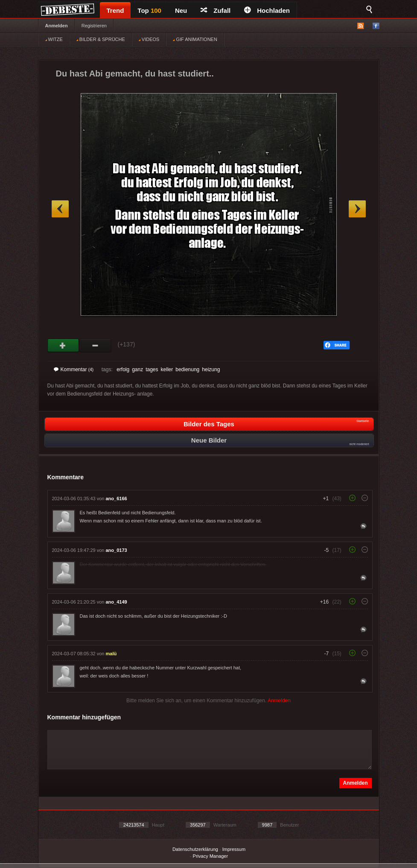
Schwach (95, 346)
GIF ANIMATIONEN (195, 39)
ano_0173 (117, 550)
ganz (137, 369)
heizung (211, 369)
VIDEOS (149, 39)
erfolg (123, 369)
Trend (115, 10)
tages (152, 369)
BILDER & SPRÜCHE (101, 39)
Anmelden (57, 26)
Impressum (234, 849)
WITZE (54, 39)
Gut (63, 346)
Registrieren (94, 26)
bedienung (187, 369)
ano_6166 (117, 499)
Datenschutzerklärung (195, 849)
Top (149, 10)
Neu (181, 10)
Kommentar (74, 369)
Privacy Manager (211, 856)
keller (167, 369)
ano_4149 (117, 602)
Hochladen (267, 10)
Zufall (216, 10)
